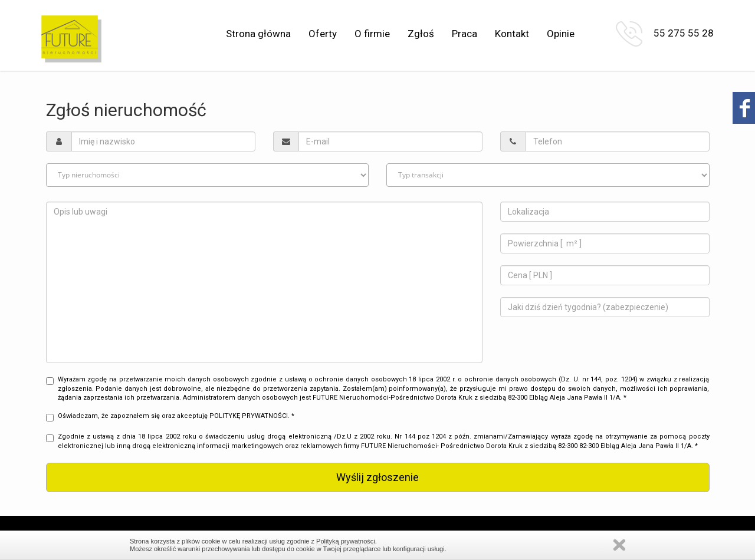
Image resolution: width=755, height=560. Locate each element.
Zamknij (619, 545)
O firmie (372, 34)
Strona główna (258, 34)
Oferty (323, 34)
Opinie (561, 34)
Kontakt (512, 34)
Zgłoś (421, 34)
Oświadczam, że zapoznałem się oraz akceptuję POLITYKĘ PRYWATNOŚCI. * (170, 417)
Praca (465, 34)
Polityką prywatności (346, 541)
